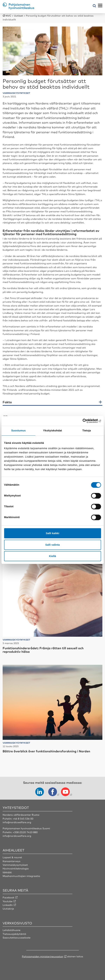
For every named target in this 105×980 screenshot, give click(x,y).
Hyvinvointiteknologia (16, 869)
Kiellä (52, 556)
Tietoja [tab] (87, 431)
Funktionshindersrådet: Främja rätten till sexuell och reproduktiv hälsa (43, 650)
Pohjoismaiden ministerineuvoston (43, 956)
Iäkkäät (7, 872)
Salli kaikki (52, 533)
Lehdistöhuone (11, 930)
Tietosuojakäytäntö (14, 934)
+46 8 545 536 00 (23, 819)
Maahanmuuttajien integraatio (21, 876)
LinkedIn (8, 905)
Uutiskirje (8, 909)
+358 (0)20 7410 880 (25, 832)
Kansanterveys (11, 861)
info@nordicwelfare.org (17, 822)
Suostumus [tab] (18, 431)
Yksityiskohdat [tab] (52, 431)
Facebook (9, 897)
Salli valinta (52, 545)
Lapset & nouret (12, 857)
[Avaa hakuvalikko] (94, 6)
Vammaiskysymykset (15, 865)
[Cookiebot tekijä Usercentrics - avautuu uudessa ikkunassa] (86, 421)
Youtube (8, 901)
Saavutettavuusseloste (17, 938)
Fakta (7, 402)
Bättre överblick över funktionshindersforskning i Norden (46, 751)
